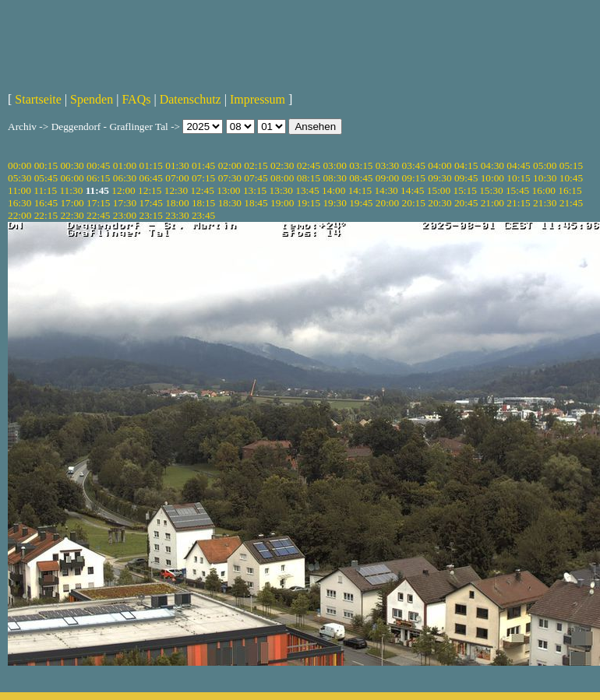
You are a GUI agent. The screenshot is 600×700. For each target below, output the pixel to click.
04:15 (466, 165)
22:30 (72, 215)
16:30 (19, 203)
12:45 (202, 190)
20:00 (387, 203)
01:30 (177, 165)
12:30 (176, 190)
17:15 (98, 203)
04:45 (518, 165)
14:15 (360, 190)
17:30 (125, 203)
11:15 (45, 190)
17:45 (151, 203)
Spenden (92, 99)
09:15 (414, 178)
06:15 (98, 178)
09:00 (387, 178)
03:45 (414, 165)
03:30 (387, 165)
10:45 (571, 178)
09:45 (466, 178)
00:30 (72, 165)
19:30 (334, 203)
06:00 (72, 178)
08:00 (282, 178)
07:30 (230, 178)
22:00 (19, 215)
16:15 (570, 190)
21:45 (571, 203)
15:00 (439, 190)
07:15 (203, 178)
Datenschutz (191, 99)
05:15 (571, 165)
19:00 (282, 203)
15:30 (491, 190)
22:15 (46, 215)
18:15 (203, 203)
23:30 (177, 215)
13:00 (228, 190)
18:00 (177, 203)
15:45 (517, 190)
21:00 (492, 203)
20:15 (414, 203)
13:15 (255, 190)
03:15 (361, 165)
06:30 (125, 178)
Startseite (38, 99)
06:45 (151, 178)
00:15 (46, 165)
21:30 (545, 203)
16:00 (544, 190)
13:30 (281, 190)
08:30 (334, 178)
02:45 (309, 165)
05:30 (19, 178)
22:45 (98, 215)
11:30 (71, 190)
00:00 (19, 165)
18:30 (230, 203)
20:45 (466, 203)
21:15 (518, 203)
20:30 (439, 203)
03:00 (334, 165)
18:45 (256, 203)
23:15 (151, 215)
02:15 (256, 165)
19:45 (361, 203)
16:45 (46, 203)
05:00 (545, 165)
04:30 (492, 165)
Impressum (258, 99)
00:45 (98, 165)
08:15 (309, 178)
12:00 (123, 190)
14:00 (334, 190)
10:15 (518, 178)
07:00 (177, 178)
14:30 (386, 190)
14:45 (412, 190)
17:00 (72, 203)
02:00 (230, 165)
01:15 (151, 165)
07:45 (256, 178)
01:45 (203, 165)
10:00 (492, 178)
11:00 (19, 190)
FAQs (136, 99)
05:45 (46, 178)
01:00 (125, 165)
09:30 (439, 178)
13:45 (307, 190)
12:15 (150, 190)
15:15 (465, 190)
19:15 (309, 203)
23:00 (125, 215)
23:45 (203, 215)
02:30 (282, 165)
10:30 (545, 178)
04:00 (439, 165)
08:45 (361, 178)
